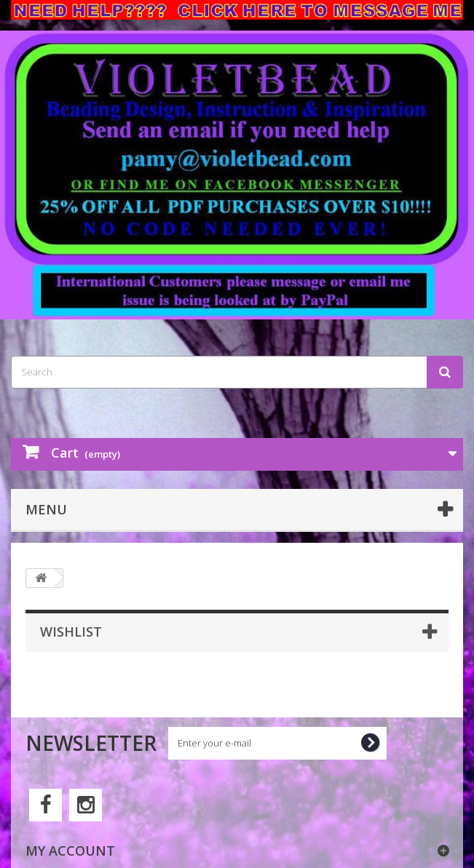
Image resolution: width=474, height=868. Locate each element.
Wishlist (71, 632)
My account (70, 851)
